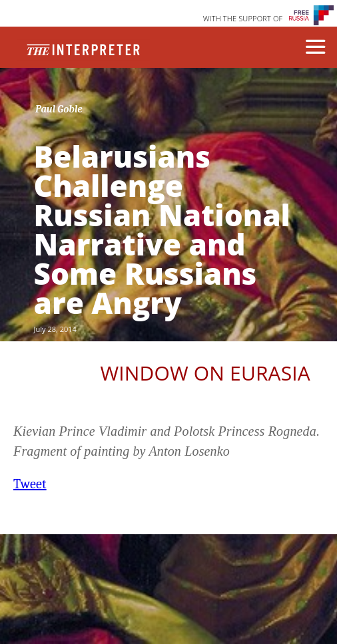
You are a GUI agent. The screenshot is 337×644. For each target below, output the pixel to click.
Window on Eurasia (205, 373)
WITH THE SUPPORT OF (243, 18)
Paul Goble (59, 109)
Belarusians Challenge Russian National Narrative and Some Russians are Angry (162, 230)
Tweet (30, 484)
